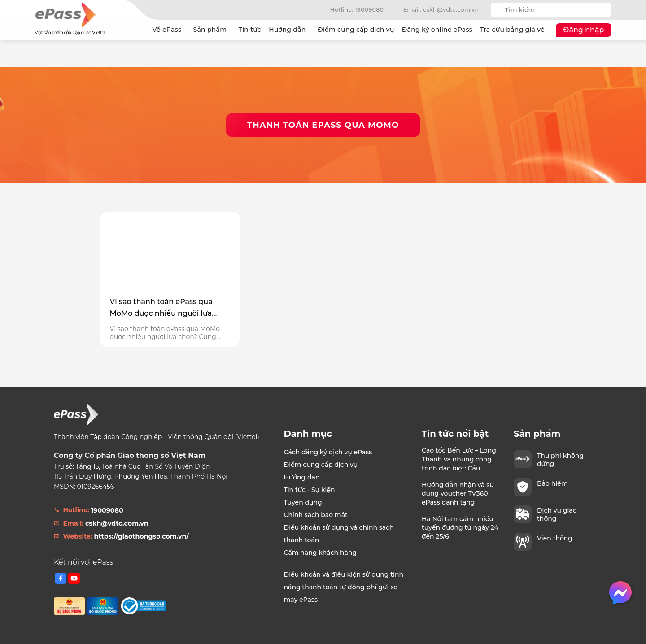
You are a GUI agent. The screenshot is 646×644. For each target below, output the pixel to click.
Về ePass (169, 30)
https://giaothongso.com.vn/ (142, 536)
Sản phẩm (212, 30)
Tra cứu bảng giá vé (512, 30)
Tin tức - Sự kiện (310, 490)
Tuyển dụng (303, 502)
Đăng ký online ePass (437, 30)
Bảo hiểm (552, 483)
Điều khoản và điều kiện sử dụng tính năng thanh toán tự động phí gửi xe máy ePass (344, 587)
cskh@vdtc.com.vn (117, 523)
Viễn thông (555, 538)
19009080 (107, 510)
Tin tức (250, 30)
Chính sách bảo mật (316, 515)
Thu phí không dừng (560, 460)
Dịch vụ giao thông (557, 514)
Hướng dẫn (289, 30)
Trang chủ (140, 30)
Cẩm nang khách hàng (321, 553)
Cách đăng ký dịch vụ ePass (328, 452)
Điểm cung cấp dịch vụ (356, 30)
